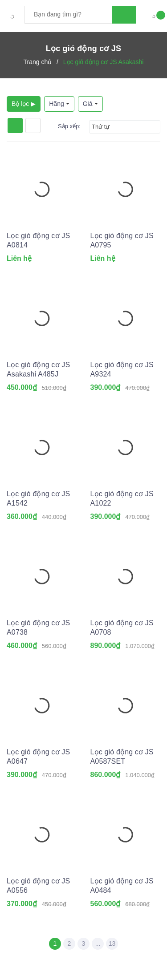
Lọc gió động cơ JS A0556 (38, 886)
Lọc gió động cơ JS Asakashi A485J (38, 369)
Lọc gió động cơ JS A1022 (122, 498)
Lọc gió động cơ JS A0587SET (122, 757)
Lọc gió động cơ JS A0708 (122, 628)
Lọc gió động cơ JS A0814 (38, 240)
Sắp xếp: (69, 126)
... (98, 944)
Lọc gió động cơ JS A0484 (122, 886)
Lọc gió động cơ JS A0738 (38, 628)
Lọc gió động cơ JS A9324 (122, 369)
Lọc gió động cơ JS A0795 (122, 240)
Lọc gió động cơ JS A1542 (38, 498)
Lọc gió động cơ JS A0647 (38, 757)
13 (112, 944)
